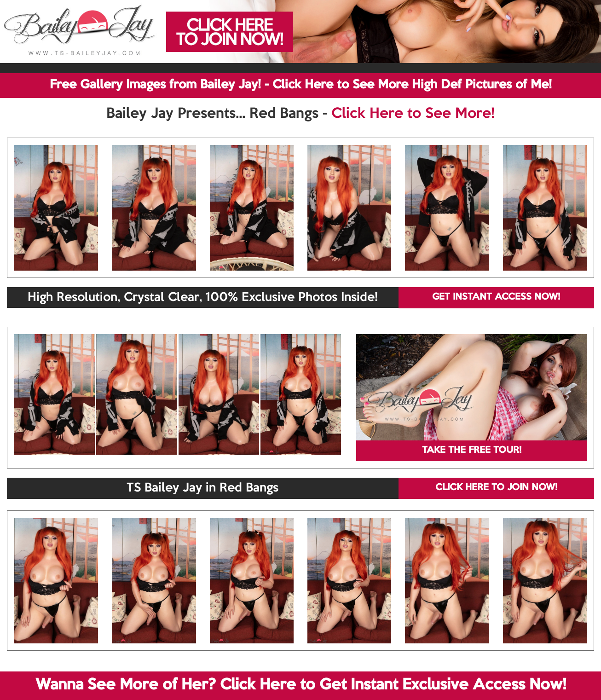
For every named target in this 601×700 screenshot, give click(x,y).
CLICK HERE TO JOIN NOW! (496, 488)
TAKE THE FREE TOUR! (472, 451)
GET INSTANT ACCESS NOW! (496, 297)
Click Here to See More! (413, 114)
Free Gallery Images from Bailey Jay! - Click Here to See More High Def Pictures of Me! (301, 85)
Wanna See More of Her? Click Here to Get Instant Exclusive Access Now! (301, 685)
